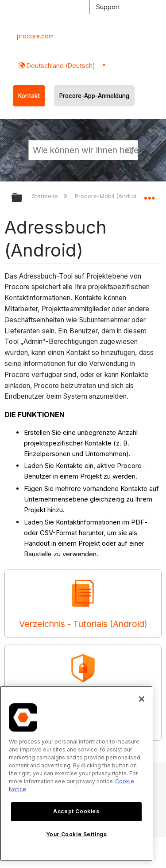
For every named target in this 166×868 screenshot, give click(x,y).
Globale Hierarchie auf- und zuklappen (23, 198)
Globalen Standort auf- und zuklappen (149, 195)
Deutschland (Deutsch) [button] (60, 66)
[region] (76, 773)
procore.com (35, 36)
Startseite (46, 196)
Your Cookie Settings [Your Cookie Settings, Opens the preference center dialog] (77, 834)
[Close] (142, 699)
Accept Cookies (76, 811)
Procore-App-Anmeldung (94, 96)
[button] (130, 150)
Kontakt (29, 96)
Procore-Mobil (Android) (109, 196)
